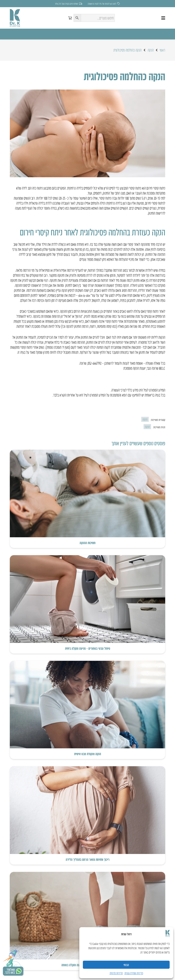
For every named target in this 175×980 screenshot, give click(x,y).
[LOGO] (15, 18)
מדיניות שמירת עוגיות (134, 973)
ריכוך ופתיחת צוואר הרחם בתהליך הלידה (88, 859)
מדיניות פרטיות (116, 973)
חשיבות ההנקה (88, 543)
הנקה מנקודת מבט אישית (88, 754)
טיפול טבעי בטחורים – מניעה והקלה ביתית (88, 648)
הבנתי (126, 965)
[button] (163, 18)
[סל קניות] (70, 18)
